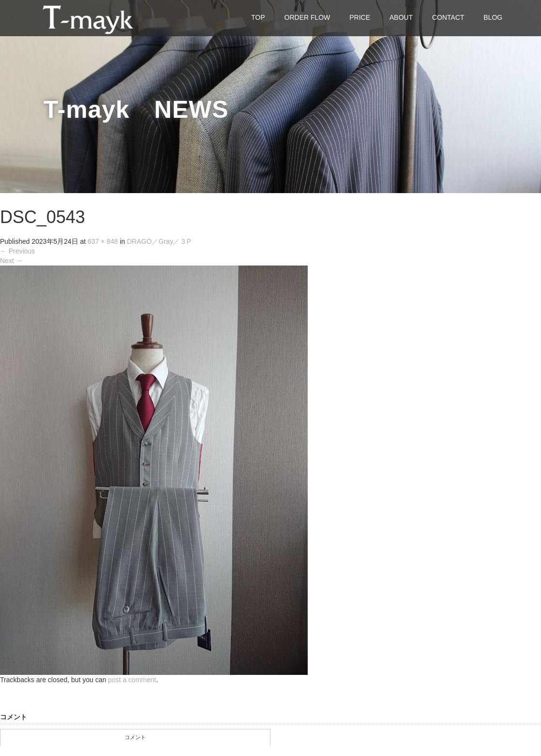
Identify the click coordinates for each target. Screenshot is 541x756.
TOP (258, 17)
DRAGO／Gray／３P (159, 241)
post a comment (132, 680)
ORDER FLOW (307, 17)
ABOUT (401, 17)
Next (11, 261)
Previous (17, 251)
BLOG (493, 17)
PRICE (360, 17)
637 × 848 (103, 241)
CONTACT (448, 17)
